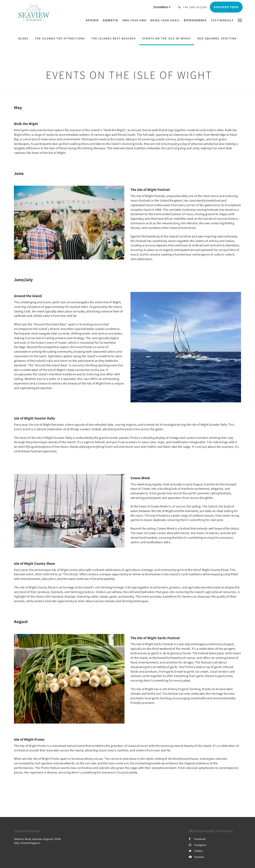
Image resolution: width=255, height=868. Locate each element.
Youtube (196, 857)
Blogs (23, 38)
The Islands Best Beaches (114, 38)
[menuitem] (93, 20)
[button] (240, 20)
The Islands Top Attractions (60, 38)
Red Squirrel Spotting (217, 38)
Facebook (197, 839)
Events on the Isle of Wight (167, 38)
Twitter (196, 851)
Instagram (198, 845)
